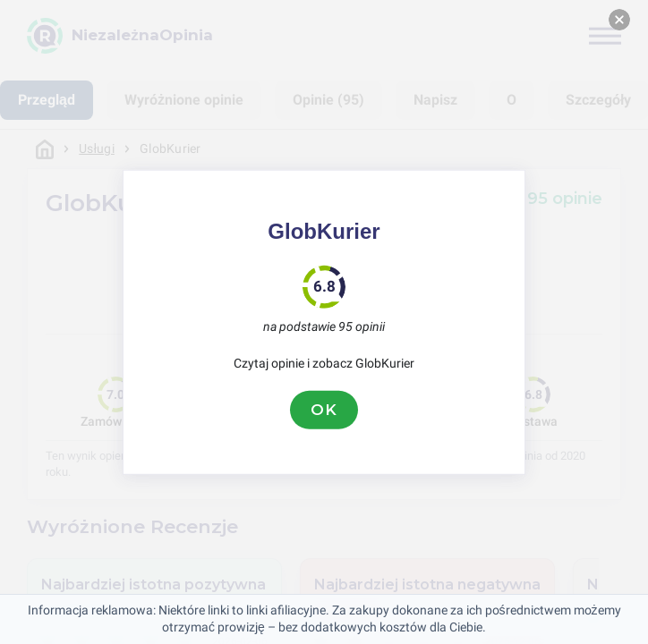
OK (324, 410)
